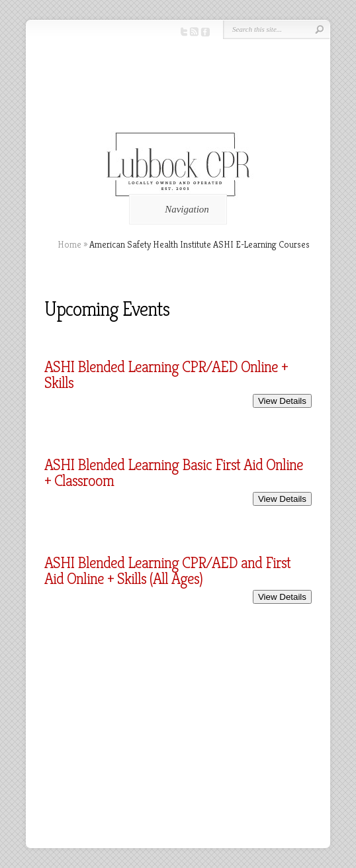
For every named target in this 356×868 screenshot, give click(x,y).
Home (69, 244)
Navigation (176, 209)
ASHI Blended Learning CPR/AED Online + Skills (166, 375)
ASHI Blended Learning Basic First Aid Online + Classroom (174, 473)
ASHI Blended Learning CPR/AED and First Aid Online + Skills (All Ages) (167, 571)
